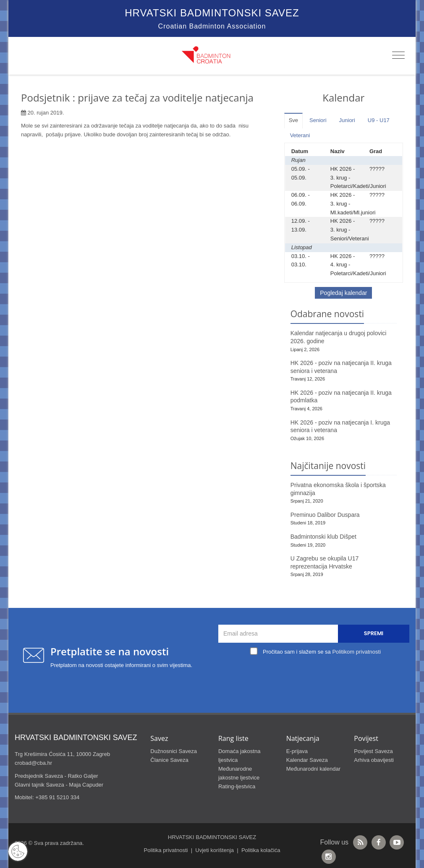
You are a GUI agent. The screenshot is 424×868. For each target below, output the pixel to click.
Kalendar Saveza (307, 760)
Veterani (300, 135)
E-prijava (297, 751)
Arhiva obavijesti (374, 760)
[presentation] (316, 677)
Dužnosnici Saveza (174, 751)
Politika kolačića (261, 850)
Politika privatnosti (166, 850)
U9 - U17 (379, 120)
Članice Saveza (169, 760)
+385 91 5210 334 (57, 797)
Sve (293, 120)
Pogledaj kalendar (343, 293)
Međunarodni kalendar (313, 769)
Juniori (347, 120)
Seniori (318, 120)
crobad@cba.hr (33, 763)
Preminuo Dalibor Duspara (325, 515)
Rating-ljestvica (237, 786)
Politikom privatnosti (356, 652)
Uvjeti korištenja (215, 850)
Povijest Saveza (373, 751)
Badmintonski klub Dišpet (323, 537)
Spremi (374, 633)
